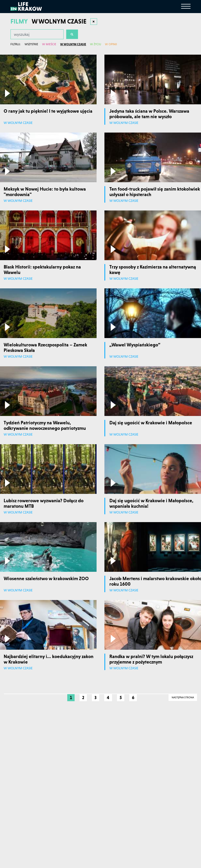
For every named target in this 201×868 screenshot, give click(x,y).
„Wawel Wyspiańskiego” (135, 345)
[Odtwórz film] (7, 93)
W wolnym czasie (73, 44)
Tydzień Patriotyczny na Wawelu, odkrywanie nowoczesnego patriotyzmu (45, 426)
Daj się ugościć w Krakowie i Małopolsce (151, 423)
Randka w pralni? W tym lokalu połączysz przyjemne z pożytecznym (151, 659)
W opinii (111, 44)
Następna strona (183, 697)
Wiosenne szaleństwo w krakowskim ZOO (46, 578)
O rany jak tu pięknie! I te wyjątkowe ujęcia (48, 111)
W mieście (49, 44)
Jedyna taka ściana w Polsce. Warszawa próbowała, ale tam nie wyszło (149, 114)
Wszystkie (31, 44)
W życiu (96, 44)
